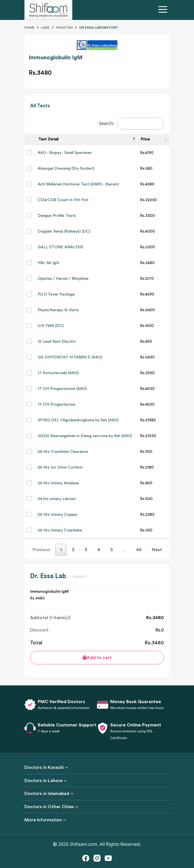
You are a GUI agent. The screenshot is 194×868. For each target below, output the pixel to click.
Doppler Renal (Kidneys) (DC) (64, 231)
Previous (41, 550)
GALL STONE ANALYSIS (60, 247)
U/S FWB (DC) (51, 326)
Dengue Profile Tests (57, 216)
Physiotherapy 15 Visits (58, 310)
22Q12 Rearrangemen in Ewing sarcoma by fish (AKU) (85, 436)
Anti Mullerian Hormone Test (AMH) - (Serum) (78, 184)
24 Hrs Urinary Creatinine (60, 530)
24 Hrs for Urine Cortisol (60, 467)
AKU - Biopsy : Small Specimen (65, 153)
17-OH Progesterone (57, 405)
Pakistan (64, 28)
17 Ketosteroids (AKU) (58, 373)
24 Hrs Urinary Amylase (58, 483)
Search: (131, 124)
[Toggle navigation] (164, 10)
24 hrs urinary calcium (57, 499)
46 (139, 550)
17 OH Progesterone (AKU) (62, 389)
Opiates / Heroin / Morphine (63, 279)
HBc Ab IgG (48, 263)
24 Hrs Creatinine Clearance (63, 452)
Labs (45, 28)
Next (157, 550)
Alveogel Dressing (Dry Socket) (66, 169)
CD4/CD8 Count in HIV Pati (63, 200)
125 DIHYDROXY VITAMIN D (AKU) (70, 357)
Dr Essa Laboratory (99, 28)
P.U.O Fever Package (56, 294)
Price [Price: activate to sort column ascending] (145, 139)
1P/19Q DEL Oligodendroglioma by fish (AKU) (78, 420)
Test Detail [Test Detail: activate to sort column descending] (48, 139)
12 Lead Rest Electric (57, 342)
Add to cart (97, 657)
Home (30, 28)
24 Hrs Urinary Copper (58, 515)
